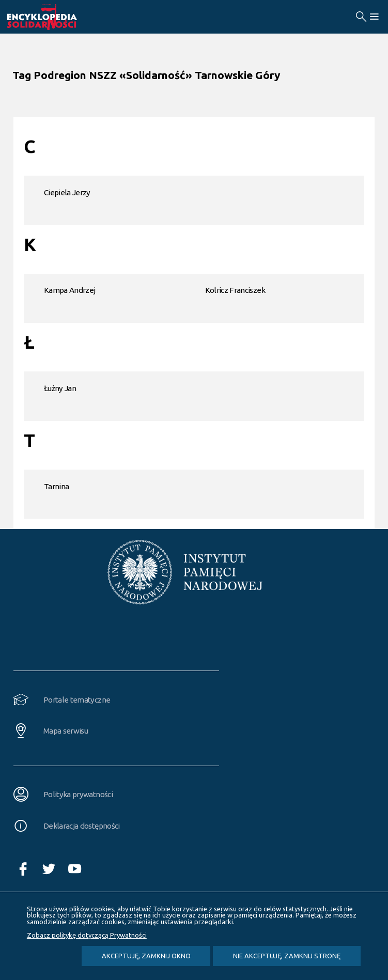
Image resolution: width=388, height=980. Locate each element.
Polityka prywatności (78, 794)
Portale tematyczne (77, 700)
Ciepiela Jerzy (67, 192)
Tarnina (56, 486)
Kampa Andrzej (70, 290)
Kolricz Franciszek (235, 290)
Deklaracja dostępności (82, 826)
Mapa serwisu (66, 731)
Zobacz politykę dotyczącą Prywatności (87, 935)
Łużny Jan (60, 388)
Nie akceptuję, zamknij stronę (287, 956)
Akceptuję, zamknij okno (146, 956)
